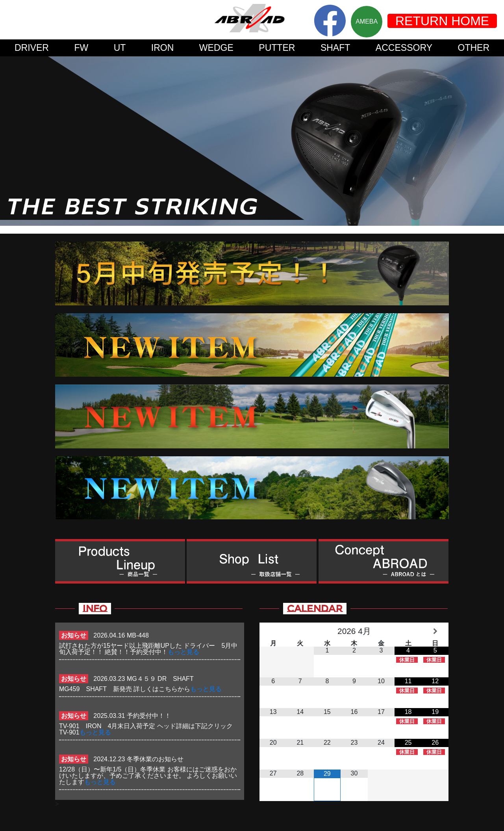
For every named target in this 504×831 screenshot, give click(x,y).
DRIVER (32, 48)
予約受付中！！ (149, 716)
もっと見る (183, 652)
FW (81, 48)
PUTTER (277, 48)
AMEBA (367, 21)
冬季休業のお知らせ (155, 759)
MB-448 (138, 635)
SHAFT (335, 48)
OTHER (474, 48)
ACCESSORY (404, 48)
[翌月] (435, 631)
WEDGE (216, 48)
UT (120, 48)
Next (494, 141)
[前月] (273, 631)
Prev (10, 141)
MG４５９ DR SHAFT (163, 679)
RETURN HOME (442, 21)
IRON (163, 48)
